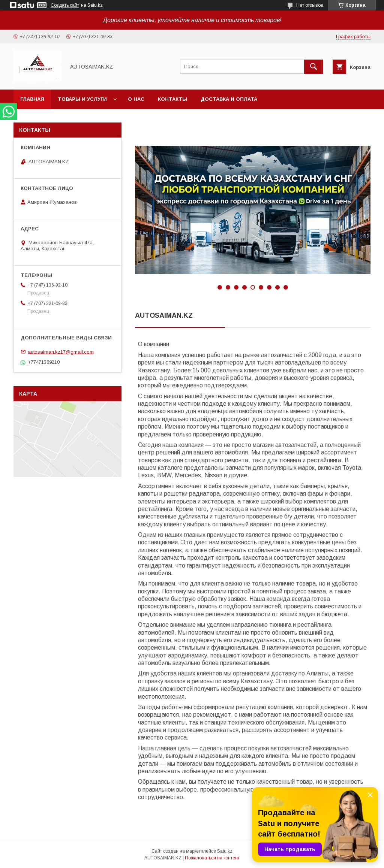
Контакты (172, 99)
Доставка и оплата (229, 99)
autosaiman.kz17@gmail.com (61, 352)
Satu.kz (225, 851)
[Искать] (313, 67)
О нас (136, 99)
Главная (32, 99)
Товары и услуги (82, 99)
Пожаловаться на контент (212, 858)
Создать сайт (65, 5)
